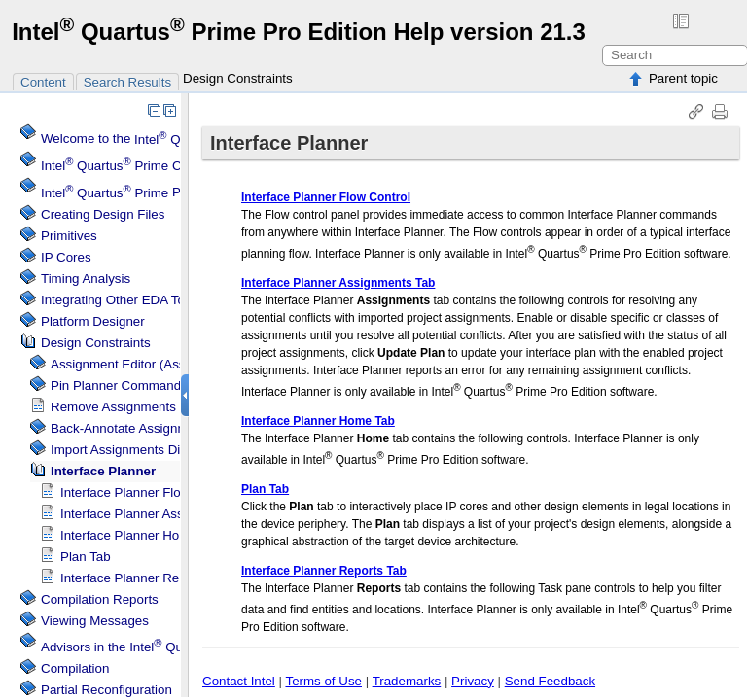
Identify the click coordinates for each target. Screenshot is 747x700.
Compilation (75, 668)
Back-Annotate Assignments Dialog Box (165, 428)
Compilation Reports (100, 599)
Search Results (127, 82)
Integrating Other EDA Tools (121, 300)
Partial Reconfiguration (107, 690)
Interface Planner (103, 471)
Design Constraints (238, 78)
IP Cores (66, 257)
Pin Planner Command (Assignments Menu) (177, 385)
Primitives (69, 236)
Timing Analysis (86, 279)
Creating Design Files (103, 214)
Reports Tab (146, 578)
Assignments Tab (160, 514)
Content (43, 82)
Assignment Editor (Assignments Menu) (164, 364)
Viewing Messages (95, 621)
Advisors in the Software (177, 647)
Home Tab (141, 535)
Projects (130, 193)
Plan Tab (86, 557)
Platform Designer (93, 321)
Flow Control (148, 492)
